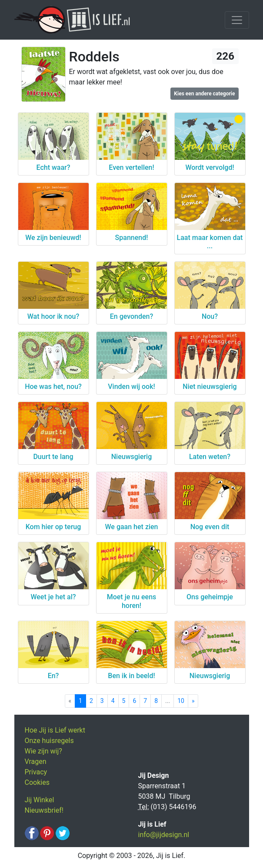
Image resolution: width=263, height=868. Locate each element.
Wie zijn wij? (43, 751)
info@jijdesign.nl (164, 835)
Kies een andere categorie (204, 94)
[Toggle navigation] (237, 20)
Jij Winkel (40, 800)
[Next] (193, 701)
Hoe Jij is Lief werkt (55, 730)
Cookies (37, 782)
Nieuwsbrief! (44, 810)
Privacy (36, 772)
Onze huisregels (49, 741)
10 (181, 701)
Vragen (36, 762)
